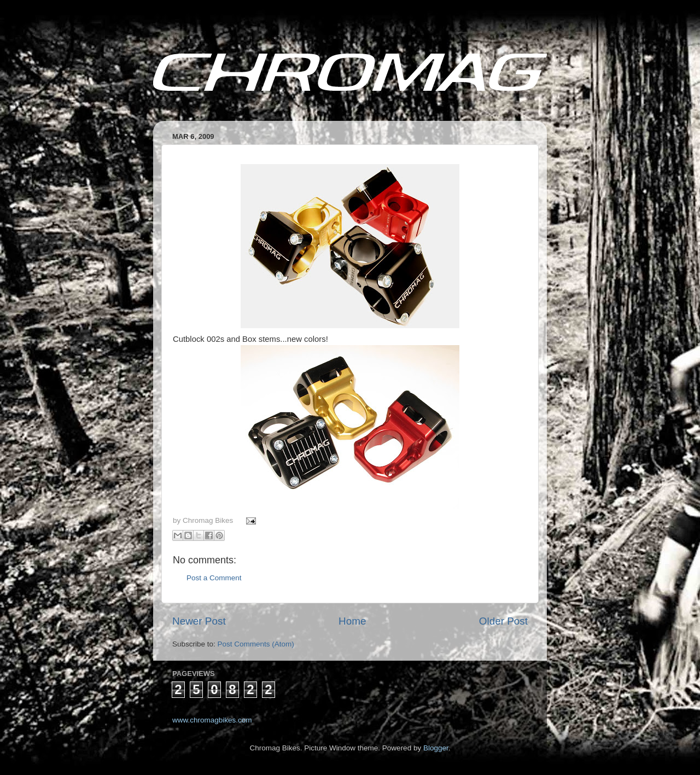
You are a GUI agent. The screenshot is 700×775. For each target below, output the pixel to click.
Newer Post (199, 621)
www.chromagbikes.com (212, 720)
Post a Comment (214, 578)
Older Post (503, 621)
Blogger (436, 748)
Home (352, 621)
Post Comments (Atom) (256, 644)
